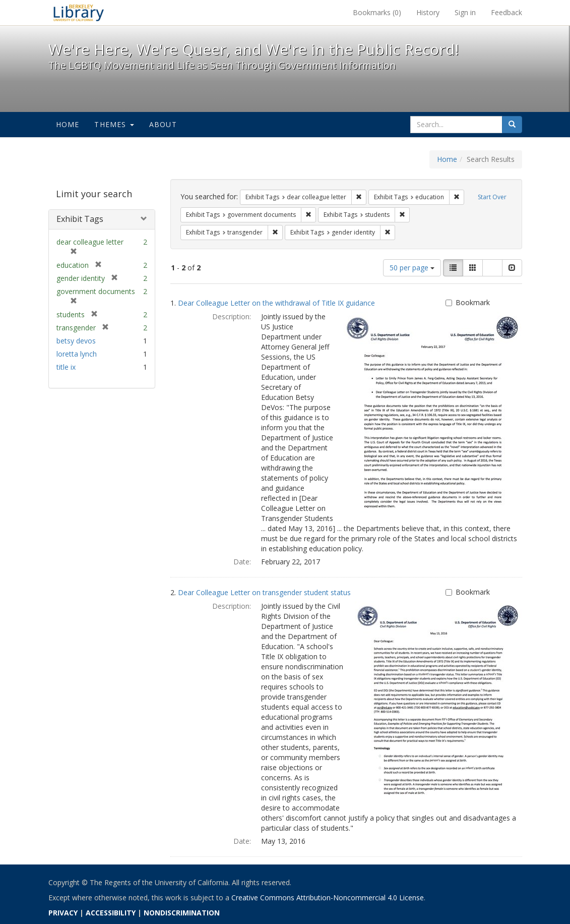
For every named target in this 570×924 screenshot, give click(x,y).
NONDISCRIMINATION (182, 913)
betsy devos (76, 341)
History (428, 12)
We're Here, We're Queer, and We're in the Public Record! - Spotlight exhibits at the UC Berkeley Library (79, 13)
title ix (66, 367)
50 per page (412, 268)
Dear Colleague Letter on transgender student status (264, 592)
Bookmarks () (377, 12)
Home (68, 124)
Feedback (506, 12)
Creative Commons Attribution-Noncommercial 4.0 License (328, 898)
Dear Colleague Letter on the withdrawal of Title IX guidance (276, 303)
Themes (114, 124)
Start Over (492, 197)
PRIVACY (63, 913)
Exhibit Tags (80, 219)
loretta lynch (77, 354)
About (163, 124)
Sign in (465, 12)
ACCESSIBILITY (111, 913)
